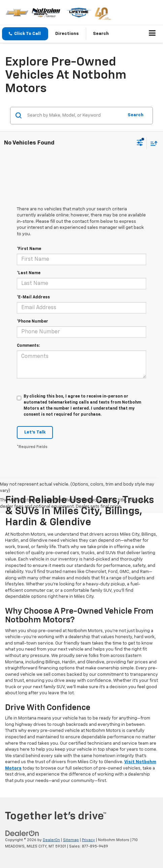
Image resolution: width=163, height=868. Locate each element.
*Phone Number (32, 322)
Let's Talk (35, 432)
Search (136, 115)
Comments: (28, 346)
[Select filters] (140, 143)
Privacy (88, 840)
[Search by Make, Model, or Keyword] (74, 116)
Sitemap (71, 840)
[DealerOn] (22, 833)
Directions (67, 34)
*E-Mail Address (33, 297)
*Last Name (29, 273)
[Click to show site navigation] (152, 34)
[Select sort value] (152, 143)
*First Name (29, 249)
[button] (25, 34)
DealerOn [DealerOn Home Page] (51, 840)
